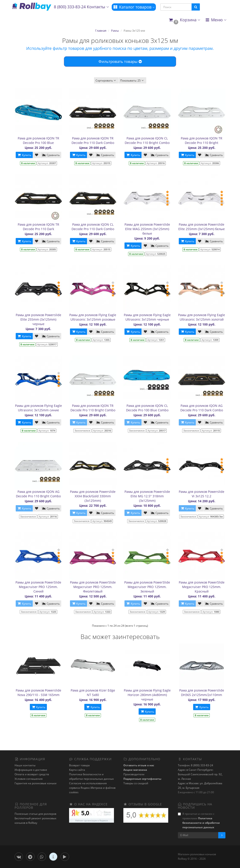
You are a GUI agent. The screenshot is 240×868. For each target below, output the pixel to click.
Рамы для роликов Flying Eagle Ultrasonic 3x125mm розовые (93, 317)
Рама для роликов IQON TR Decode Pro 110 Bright (202, 140)
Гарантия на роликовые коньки (36, 783)
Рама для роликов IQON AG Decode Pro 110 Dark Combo (202, 408)
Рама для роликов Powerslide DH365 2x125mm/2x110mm (202, 693)
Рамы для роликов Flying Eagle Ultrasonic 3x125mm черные (147, 317)
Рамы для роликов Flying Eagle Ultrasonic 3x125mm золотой (202, 317)
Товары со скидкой (136, 783)
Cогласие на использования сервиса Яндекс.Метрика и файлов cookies (92, 788)
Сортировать (106, 80)
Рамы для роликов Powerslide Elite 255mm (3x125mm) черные (38, 319)
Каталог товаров (134, 7)
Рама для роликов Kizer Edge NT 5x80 (93, 693)
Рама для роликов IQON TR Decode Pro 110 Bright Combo (93, 408)
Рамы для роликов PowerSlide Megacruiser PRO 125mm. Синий (38, 587)
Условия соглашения (29, 779)
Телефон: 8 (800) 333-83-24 (195, 765)
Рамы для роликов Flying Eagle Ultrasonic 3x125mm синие (38, 408)
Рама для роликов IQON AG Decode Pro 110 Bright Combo (38, 494)
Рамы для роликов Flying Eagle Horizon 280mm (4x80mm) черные (147, 695)
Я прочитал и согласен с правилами (199, 821)
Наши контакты (25, 765)
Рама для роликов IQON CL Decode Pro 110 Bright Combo (147, 140)
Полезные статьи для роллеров (35, 814)
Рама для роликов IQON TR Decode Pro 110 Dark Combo (93, 140)
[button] (184, 20)
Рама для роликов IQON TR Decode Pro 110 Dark (38, 227)
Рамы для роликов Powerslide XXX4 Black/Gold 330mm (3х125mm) (93, 496)
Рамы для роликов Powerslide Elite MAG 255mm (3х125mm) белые (147, 229)
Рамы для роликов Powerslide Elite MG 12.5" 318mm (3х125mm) (147, 496)
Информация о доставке (31, 770)
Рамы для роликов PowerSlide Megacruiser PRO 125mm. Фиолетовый (93, 587)
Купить (24, 155)
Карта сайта (77, 770)
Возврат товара (79, 765)
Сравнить (51, 155)
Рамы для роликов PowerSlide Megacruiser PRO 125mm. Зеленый (147, 587)
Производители (134, 774)
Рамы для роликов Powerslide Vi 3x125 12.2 (202, 494)
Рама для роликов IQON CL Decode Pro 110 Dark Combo (93, 227)
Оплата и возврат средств (32, 774)
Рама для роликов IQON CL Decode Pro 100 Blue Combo (147, 408)
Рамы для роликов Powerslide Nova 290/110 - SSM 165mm (38, 693)
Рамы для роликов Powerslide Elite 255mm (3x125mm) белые (202, 227)
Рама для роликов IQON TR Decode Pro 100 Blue (38, 140)
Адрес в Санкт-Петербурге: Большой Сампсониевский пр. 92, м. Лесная (200, 774)
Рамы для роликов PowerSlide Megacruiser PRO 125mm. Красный (202, 587)
